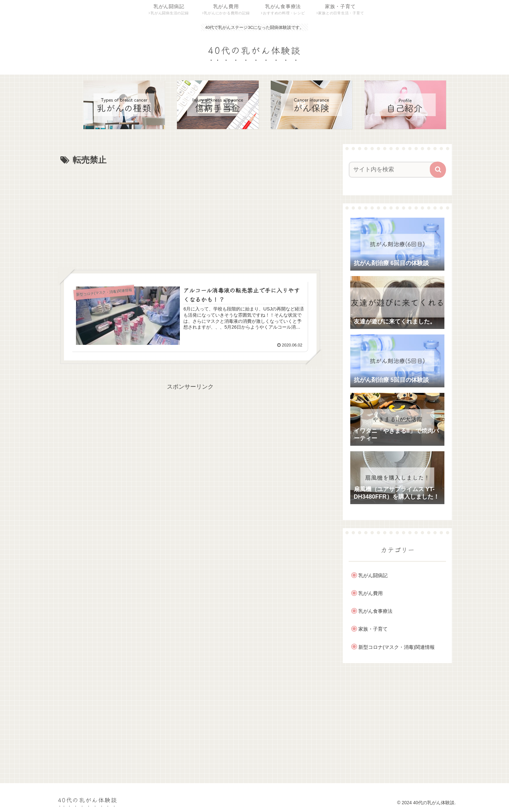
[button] (438, 170)
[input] (393, 170)
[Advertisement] (190, 216)
